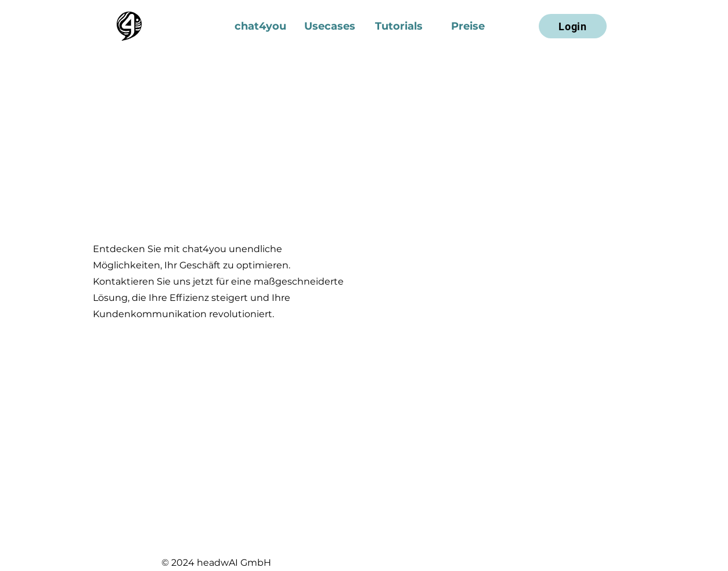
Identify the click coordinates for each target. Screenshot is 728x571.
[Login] (573, 26)
